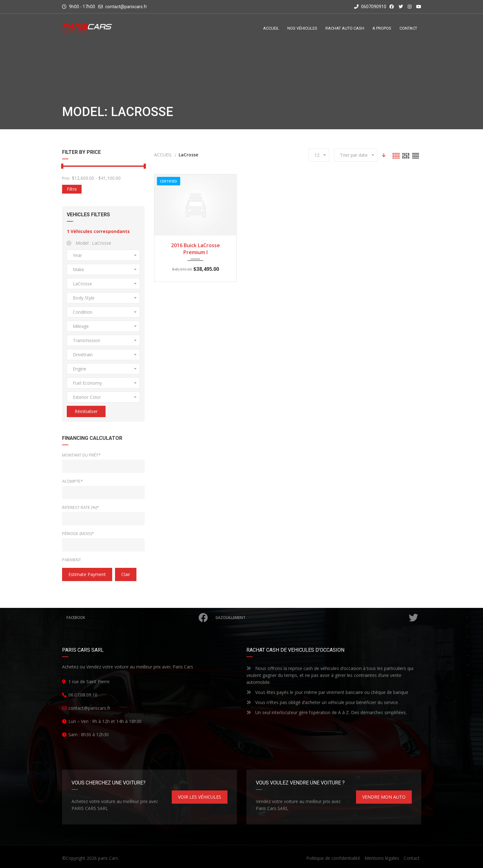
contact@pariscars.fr (126, 7)
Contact (412, 858)
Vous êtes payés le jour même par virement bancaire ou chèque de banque (327, 692)
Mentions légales (382, 858)
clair (126, 574)
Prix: (66, 178)
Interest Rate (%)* (80, 507)
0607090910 (370, 7)
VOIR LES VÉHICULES (200, 797)
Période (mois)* (78, 533)
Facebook (138, 618)
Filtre (72, 189)
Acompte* (72, 481)
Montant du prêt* (81, 455)
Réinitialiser (86, 411)
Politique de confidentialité (333, 858)
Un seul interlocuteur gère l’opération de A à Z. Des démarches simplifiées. (327, 712)
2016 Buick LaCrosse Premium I (195, 249)
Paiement (72, 560)
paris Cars (108, 858)
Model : (89, 243)
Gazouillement (317, 618)
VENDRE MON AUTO (384, 797)
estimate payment (87, 574)
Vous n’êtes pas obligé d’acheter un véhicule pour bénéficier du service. (323, 702)
